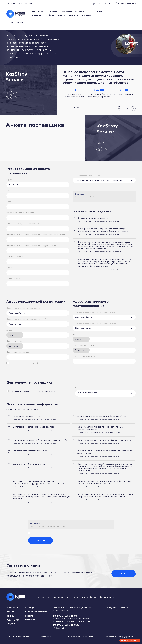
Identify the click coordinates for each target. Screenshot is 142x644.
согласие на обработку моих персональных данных (89, 533)
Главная (10, 22)
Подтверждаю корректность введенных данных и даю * (70, 533)
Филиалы (67, 12)
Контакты (86, 15)
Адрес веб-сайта (13, 279)
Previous (119, 109)
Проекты (55, 12)
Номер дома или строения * (18, 341)
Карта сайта (46, 637)
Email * (9, 268)
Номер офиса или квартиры (18, 352)
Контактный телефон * (15, 257)
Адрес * (10, 330)
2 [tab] (78, 107)
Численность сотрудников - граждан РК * (23, 224)
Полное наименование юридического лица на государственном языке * (36, 235)
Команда (37, 15)
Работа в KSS (13, 620)
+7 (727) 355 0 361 (65, 616)
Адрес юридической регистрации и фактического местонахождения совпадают (40, 363)
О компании (12, 608)
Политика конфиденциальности (78, 637)
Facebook (124, 608)
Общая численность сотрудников (20, 213)
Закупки (98, 12)
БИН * (9, 191)
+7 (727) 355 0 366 (66, 625)
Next (133, 109)
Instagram (111, 608)
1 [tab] (75, 107)
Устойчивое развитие (55, 15)
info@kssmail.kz (60, 628)
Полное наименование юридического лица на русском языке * (32, 246)
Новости (74, 15)
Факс (9, 202)
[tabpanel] (99, 90)
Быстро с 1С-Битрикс (128, 641)
